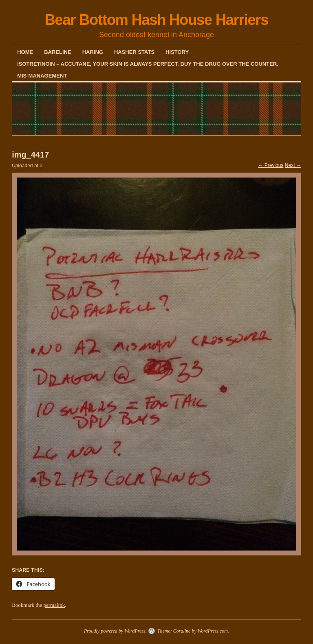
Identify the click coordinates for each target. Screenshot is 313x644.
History (177, 52)
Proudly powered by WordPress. (115, 631)
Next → (293, 165)
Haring (93, 52)
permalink (54, 605)
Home (25, 52)
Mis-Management (42, 76)
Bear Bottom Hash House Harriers (157, 20)
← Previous (271, 165)
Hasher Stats (134, 52)
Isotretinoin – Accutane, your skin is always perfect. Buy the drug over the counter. (148, 64)
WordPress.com (213, 631)
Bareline (57, 52)
